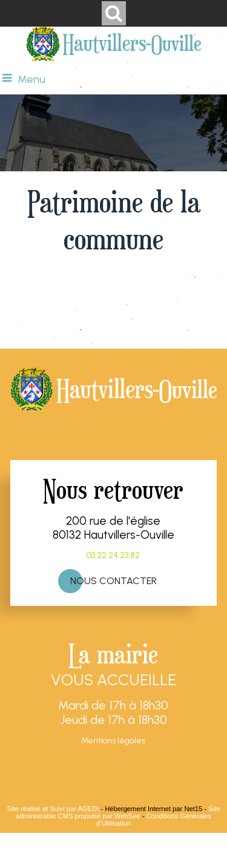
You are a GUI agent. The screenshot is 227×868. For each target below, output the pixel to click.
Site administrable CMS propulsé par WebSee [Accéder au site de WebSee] (118, 812)
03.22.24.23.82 (113, 555)
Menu (31, 79)
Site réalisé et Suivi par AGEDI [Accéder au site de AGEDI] (53, 809)
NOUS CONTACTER (113, 581)
